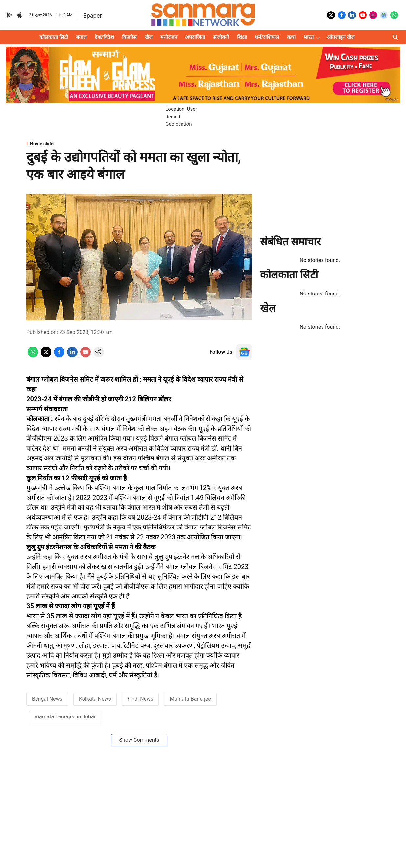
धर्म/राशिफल (267, 37)
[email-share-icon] (85, 355)
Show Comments (139, 740)
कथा (291, 37)
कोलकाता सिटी (54, 37)
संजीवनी (221, 37)
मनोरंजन (169, 37)
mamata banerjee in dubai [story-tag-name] (65, 717)
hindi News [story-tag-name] (141, 699)
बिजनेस (129, 37)
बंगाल (81, 37)
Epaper (92, 16)
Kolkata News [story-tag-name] (95, 699)
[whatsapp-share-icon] (33, 355)
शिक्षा (242, 37)
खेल (149, 37)
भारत (309, 37)
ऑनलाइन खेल (341, 37)
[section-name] (139, 144)
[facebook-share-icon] (59, 355)
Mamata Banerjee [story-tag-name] (190, 699)
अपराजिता (195, 37)
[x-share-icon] (46, 355)
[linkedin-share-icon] (72, 355)
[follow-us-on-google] (244, 352)
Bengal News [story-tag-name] (47, 699)
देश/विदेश (104, 37)
